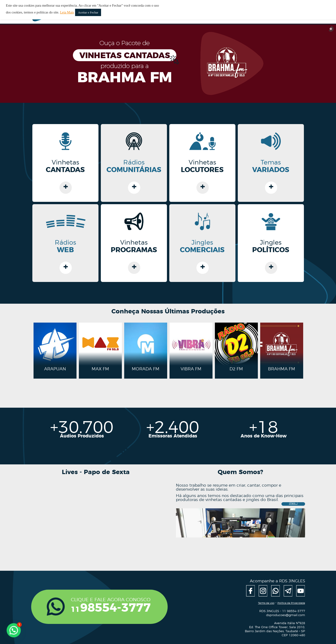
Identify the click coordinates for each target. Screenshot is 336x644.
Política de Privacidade (291, 603)
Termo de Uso (266, 603)
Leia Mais (67, 12)
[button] (14, 630)
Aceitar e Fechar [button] (88, 12)
